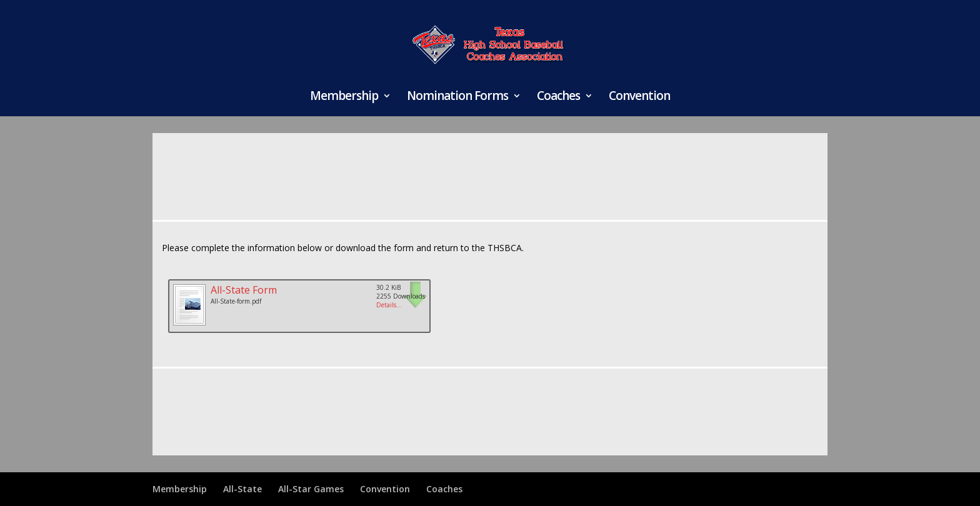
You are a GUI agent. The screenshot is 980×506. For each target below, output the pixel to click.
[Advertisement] (490, 169)
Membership (344, 97)
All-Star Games (311, 489)
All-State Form (244, 290)
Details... (389, 305)
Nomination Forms (457, 97)
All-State (242, 489)
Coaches (558, 97)
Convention (639, 97)
